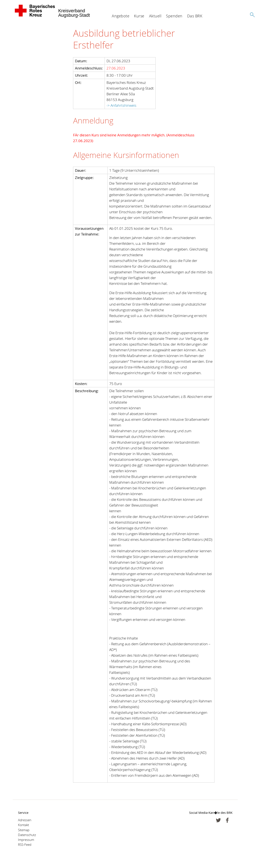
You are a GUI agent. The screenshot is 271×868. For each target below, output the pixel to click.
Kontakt (24, 825)
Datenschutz (27, 835)
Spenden (174, 16)
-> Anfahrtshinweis (121, 105)
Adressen (25, 820)
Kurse (139, 16)
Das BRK (195, 16)
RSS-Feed (25, 845)
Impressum (26, 840)
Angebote (121, 16)
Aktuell (155, 16)
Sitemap (24, 830)
